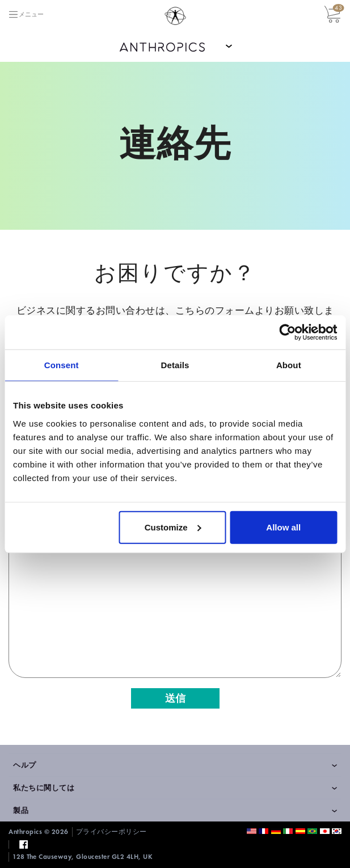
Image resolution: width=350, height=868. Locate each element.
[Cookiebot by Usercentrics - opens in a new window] (287, 332)
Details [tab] (175, 365)
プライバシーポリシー (111, 832)
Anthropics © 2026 (39, 832)
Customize (173, 527)
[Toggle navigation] (26, 14)
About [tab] (289, 365)
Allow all (283, 527)
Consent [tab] (62, 365)
